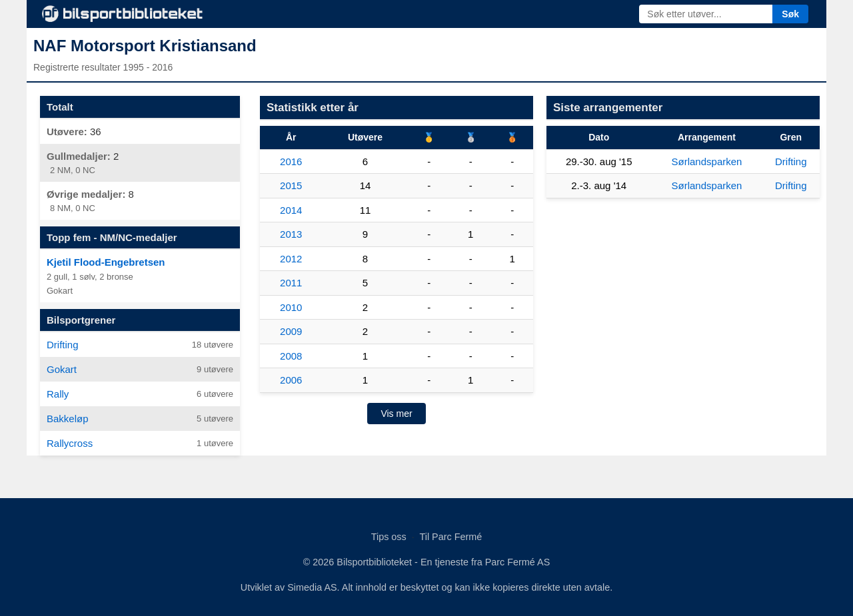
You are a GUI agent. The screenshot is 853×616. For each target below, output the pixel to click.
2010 (291, 307)
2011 (291, 283)
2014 (291, 210)
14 (366, 185)
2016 (291, 161)
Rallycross (70, 443)
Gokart (62, 369)
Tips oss (389, 537)
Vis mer (396, 414)
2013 (291, 234)
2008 (291, 356)
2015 (291, 185)
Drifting (63, 345)
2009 (291, 331)
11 (366, 210)
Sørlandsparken (707, 161)
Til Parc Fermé (450, 537)
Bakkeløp (68, 419)
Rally (58, 394)
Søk (790, 14)
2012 (291, 259)
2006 (291, 380)
